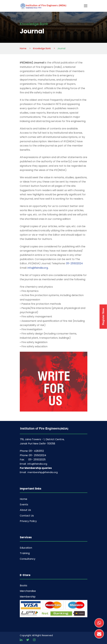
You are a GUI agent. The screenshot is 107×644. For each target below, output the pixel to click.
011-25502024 (74, 263)
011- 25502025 (37, 460)
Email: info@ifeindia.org (33, 464)
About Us (25, 510)
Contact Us (27, 516)
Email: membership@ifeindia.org (39, 472)
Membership (28, 597)
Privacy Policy (28, 521)
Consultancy (28, 559)
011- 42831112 (36, 451)
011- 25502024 (37, 455)
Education (26, 548)
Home (23, 499)
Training (25, 553)
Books (23, 585)
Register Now (103, 317)
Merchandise (28, 591)
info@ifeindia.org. (38, 268)
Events (24, 505)
